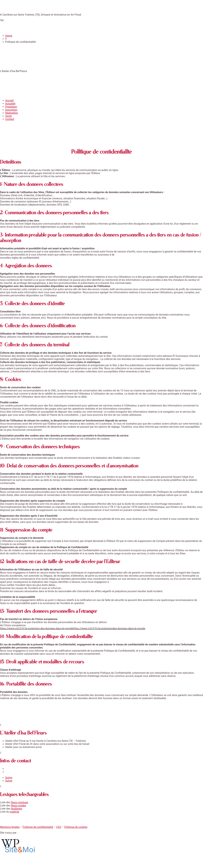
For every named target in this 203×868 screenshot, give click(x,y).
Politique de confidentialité (38, 827)
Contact (10, 119)
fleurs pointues (20, 802)
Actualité (10, 103)
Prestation (11, 107)
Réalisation (12, 113)
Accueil (9, 100)
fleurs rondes (19, 805)
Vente (8, 116)
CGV (59, 827)
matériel (14, 812)
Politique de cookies (76, 827)
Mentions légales (10, 827)
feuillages (17, 809)
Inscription (11, 110)
